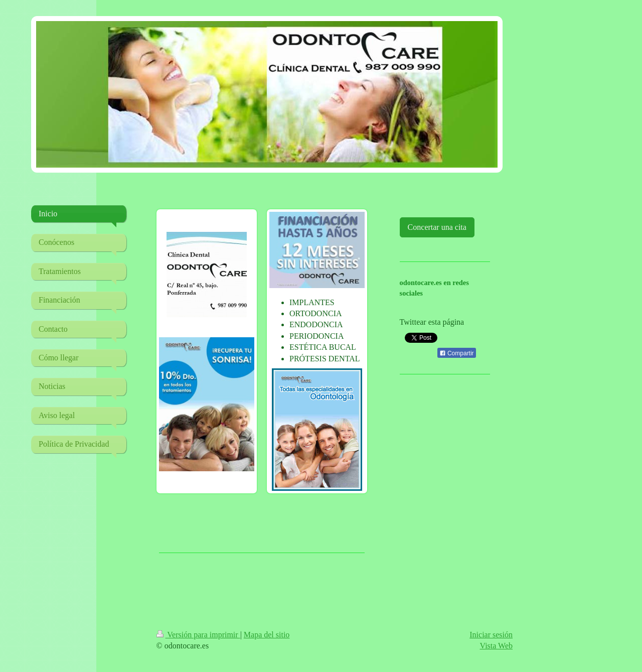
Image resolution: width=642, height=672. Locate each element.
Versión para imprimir (198, 635)
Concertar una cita (437, 227)
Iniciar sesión (491, 635)
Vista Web (496, 646)
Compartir (457, 353)
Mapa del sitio (267, 635)
